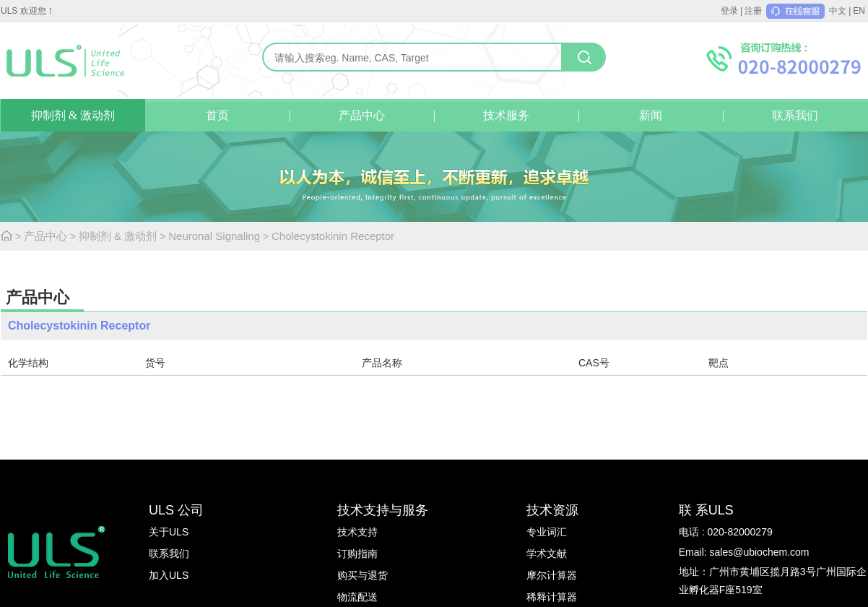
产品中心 (362, 115)
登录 (729, 11)
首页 (217, 115)
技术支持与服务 (383, 510)
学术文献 (547, 554)
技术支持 (357, 532)
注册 (753, 11)
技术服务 (506, 115)
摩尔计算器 (552, 575)
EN (859, 11)
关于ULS (169, 532)
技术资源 (552, 510)
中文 (838, 11)
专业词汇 (547, 532)
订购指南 (357, 554)
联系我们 (795, 115)
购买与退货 (363, 575)
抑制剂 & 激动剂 (73, 115)
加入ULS (169, 575)
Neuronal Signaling (214, 236)
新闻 (651, 115)
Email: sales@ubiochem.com (744, 552)
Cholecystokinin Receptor (333, 236)
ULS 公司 (176, 510)
